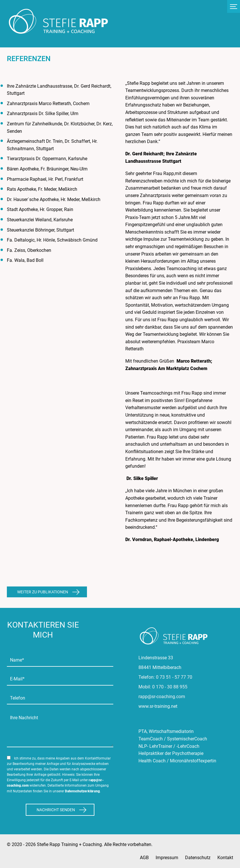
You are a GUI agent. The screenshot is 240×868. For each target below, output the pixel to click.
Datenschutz (198, 858)
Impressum (167, 858)
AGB (144, 858)
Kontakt (225, 858)
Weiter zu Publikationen (43, 592)
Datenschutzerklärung (82, 791)
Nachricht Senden (56, 810)
